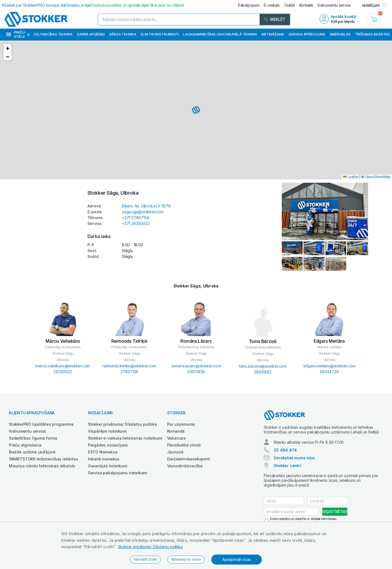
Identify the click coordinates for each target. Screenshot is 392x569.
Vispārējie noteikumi (107, 431)
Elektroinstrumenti (160, 34)
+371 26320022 (136, 223)
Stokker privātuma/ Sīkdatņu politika (150, 547)
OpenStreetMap (378, 177)
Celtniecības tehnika (53, 34)
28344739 (329, 372)
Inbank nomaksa (104, 459)
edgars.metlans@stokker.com (329, 366)
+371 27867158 (135, 218)
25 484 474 (285, 450)
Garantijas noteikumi (108, 466)
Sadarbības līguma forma (33, 438)
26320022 (63, 372)
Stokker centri (287, 466)
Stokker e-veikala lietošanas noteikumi (125, 438)
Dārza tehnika (123, 34)
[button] (196, 110)
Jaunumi (175, 452)
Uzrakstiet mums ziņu (294, 458)
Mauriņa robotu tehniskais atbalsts (42, 466)
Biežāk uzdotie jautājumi (32, 452)
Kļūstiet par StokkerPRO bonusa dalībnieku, (93, 5)
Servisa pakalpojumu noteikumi (118, 473)
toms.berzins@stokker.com (263, 366)
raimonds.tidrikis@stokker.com (129, 366)
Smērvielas (340, 34)
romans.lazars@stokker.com (196, 366)
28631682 (262, 372)
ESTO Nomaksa (103, 452)
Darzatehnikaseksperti (189, 459)
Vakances (176, 438)
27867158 (129, 372)
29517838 (196, 372)
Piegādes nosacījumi (108, 445)
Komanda (176, 431)
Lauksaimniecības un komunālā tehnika (220, 34)
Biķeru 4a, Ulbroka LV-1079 (146, 206)
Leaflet (351, 177)
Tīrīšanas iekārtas (372, 34)
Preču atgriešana (25, 445)
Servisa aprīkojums (307, 34)
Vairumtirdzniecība (185, 466)
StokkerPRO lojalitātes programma (41, 424)
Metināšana (273, 34)
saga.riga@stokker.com (143, 212)
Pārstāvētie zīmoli (184, 445)
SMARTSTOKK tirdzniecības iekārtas (43, 459)
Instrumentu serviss (27, 431)
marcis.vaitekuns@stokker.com (63, 366)
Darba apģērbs (91, 34)
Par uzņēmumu (181, 424)
